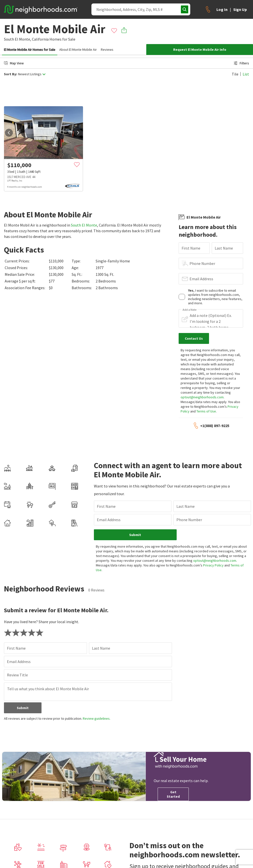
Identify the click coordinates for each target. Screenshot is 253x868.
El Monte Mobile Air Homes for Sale (30, 50)
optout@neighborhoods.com (202, 397)
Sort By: (11, 74)
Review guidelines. (97, 718)
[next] (78, 133)
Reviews (107, 50)
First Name (191, 248)
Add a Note (190, 310)
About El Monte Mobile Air (78, 50)
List (246, 74)
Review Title (17, 675)
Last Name (224, 248)
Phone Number (202, 263)
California (40, 39)
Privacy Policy (213, 565)
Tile (235, 74)
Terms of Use (206, 411)
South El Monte (84, 225)
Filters (241, 63)
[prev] (9, 133)
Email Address (201, 279)
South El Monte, (18, 39)
